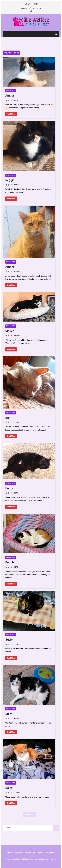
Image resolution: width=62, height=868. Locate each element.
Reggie (10, 180)
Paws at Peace (11, 91)
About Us (19, 853)
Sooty (9, 488)
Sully (9, 714)
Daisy (9, 788)
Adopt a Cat (30, 853)
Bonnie (10, 562)
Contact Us (50, 853)
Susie (9, 640)
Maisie (10, 331)
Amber (10, 96)
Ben (8, 418)
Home (10, 853)
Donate (40, 853)
